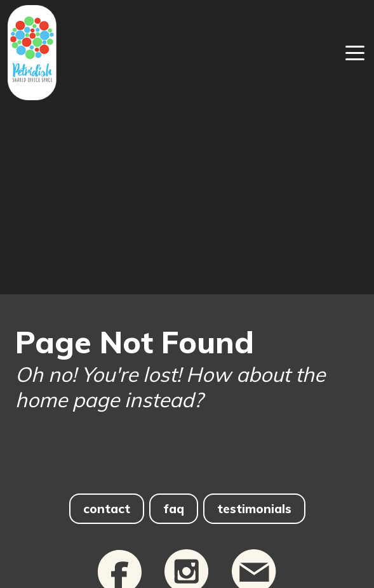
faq (174, 509)
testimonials (254, 509)
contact (107, 509)
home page (67, 400)
